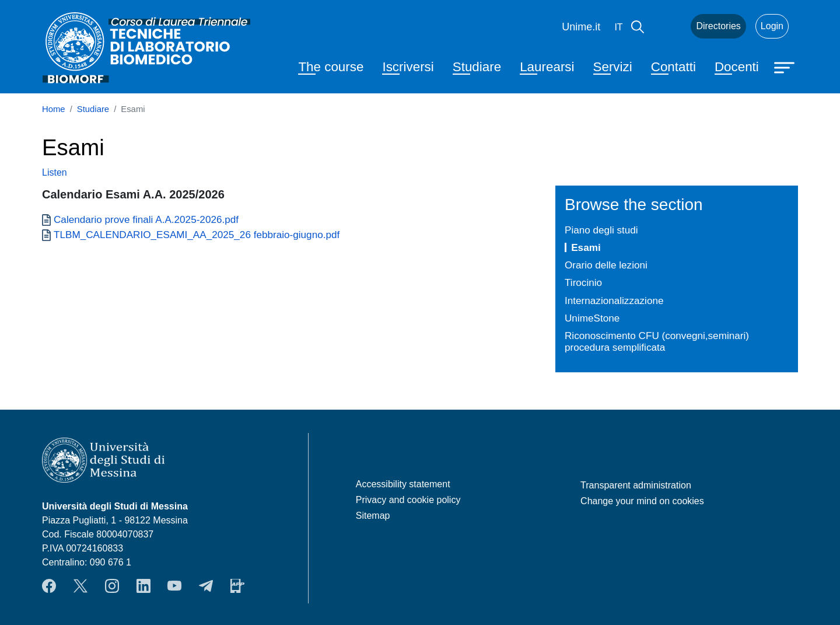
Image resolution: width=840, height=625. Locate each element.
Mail (667, 26)
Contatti (673, 67)
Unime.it (581, 27)
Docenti (737, 67)
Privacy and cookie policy (408, 500)
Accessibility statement (403, 484)
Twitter (80, 586)
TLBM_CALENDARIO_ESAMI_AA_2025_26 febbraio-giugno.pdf (197, 235)
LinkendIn (143, 586)
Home (54, 109)
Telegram (206, 586)
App (237, 586)
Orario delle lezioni (606, 265)
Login (772, 26)
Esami (586, 247)
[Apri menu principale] (786, 67)
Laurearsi (547, 67)
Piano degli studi (601, 230)
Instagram (112, 586)
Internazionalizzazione (614, 301)
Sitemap (373, 516)
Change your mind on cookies (642, 501)
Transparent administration (636, 485)
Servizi (613, 67)
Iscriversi (408, 67)
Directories (718, 26)
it (618, 27)
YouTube (174, 586)
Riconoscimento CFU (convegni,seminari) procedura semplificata (657, 342)
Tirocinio (583, 282)
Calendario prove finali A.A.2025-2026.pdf (146, 219)
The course (331, 67)
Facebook (49, 586)
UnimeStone (592, 318)
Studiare (477, 67)
